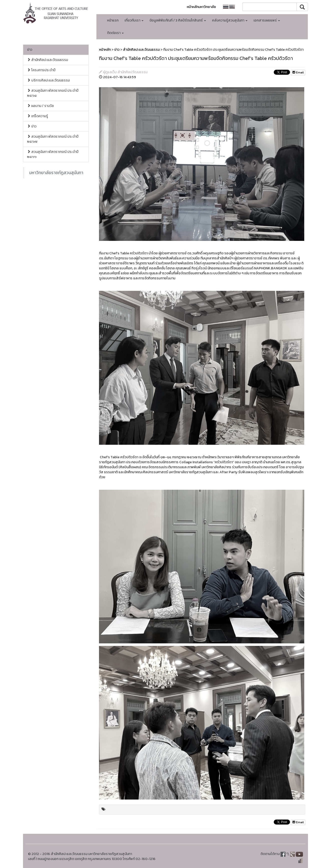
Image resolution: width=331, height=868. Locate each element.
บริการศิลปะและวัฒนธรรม (48, 80)
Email (298, 72)
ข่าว (30, 50)
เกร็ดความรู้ (37, 116)
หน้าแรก (113, 20)
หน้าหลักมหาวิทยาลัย (201, 7)
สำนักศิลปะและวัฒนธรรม (47, 60)
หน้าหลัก (105, 50)
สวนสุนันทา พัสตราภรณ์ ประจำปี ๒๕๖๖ (53, 154)
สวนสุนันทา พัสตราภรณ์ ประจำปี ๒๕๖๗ (53, 139)
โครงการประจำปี (41, 70)
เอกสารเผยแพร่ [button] (267, 20)
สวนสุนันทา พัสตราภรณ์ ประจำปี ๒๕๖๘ (53, 93)
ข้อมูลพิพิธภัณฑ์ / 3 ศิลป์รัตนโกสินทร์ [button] (178, 20)
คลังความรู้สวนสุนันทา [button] (230, 20)
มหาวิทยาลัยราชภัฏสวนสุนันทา (56, 173)
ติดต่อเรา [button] (115, 33)
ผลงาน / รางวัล (40, 106)
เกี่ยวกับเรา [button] (134, 20)
